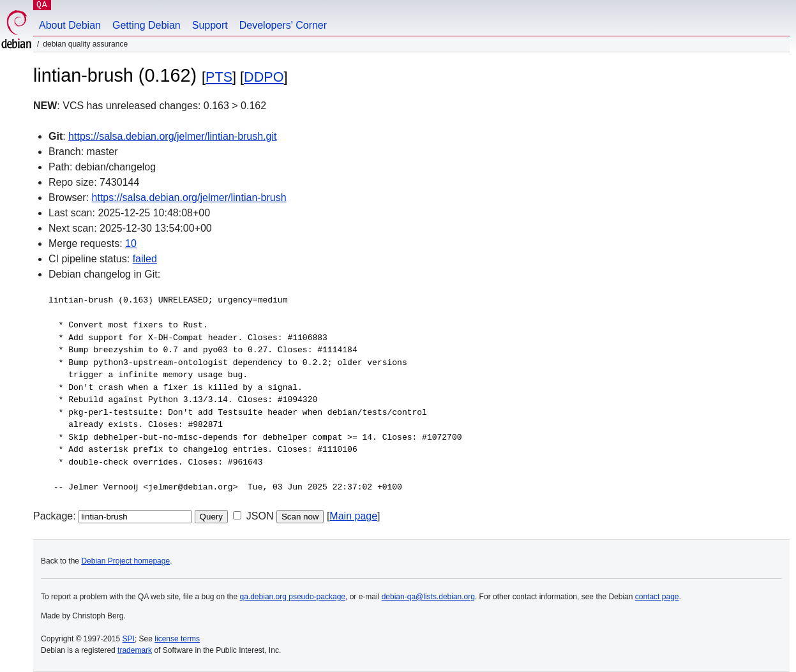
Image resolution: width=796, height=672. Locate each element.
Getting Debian (146, 25)
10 (131, 243)
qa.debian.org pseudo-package (293, 597)
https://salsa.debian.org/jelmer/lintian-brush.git (172, 136)
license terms (177, 639)
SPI (129, 639)
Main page (353, 516)
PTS (219, 77)
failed (145, 259)
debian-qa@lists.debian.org (428, 597)
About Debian (70, 25)
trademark (135, 650)
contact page (657, 597)
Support (210, 25)
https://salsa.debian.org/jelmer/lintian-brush (189, 198)
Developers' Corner (283, 25)
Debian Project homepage (125, 561)
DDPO (264, 77)
